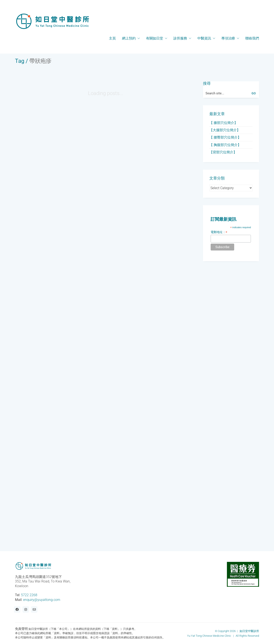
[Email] (34, 609)
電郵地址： (219, 232)
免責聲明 (21, 629)
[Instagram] (26, 609)
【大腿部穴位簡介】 (225, 130)
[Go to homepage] (52, 21)
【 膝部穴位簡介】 (223, 123)
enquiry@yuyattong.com (42, 600)
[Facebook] (17, 609)
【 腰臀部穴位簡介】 (225, 137)
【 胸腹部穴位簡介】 (225, 145)
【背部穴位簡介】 (223, 152)
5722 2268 (29, 595)
